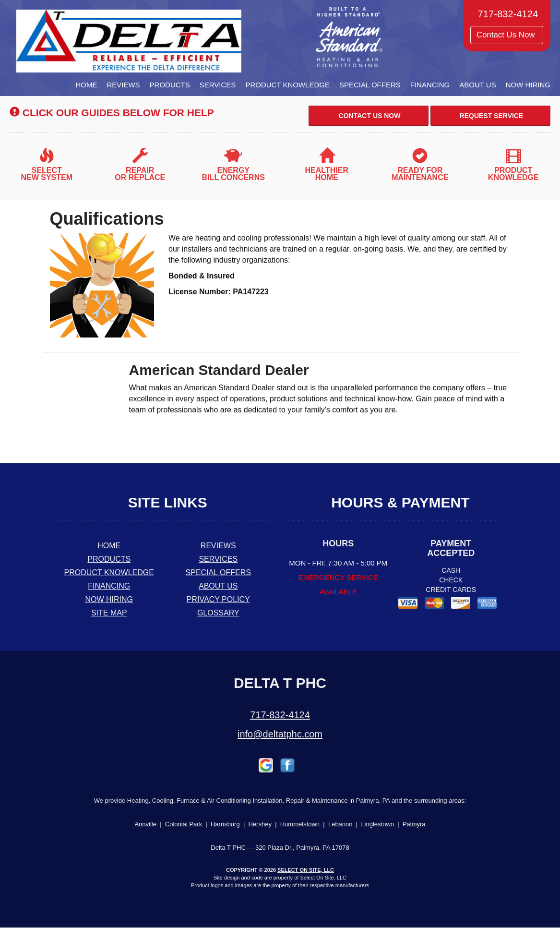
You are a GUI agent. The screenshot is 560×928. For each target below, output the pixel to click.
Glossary (218, 613)
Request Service (491, 116)
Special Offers (370, 85)
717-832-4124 (280, 715)
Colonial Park (184, 824)
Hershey (260, 824)
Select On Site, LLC (306, 870)
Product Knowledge (287, 85)
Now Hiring (528, 85)
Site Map (109, 613)
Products (170, 85)
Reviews (123, 85)
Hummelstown (300, 824)
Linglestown (377, 824)
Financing (430, 85)
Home (86, 85)
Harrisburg (225, 824)
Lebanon (340, 824)
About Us (477, 85)
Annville (145, 824)
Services (218, 85)
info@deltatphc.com (280, 734)
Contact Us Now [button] (507, 35)
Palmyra (414, 824)
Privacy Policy (218, 599)
